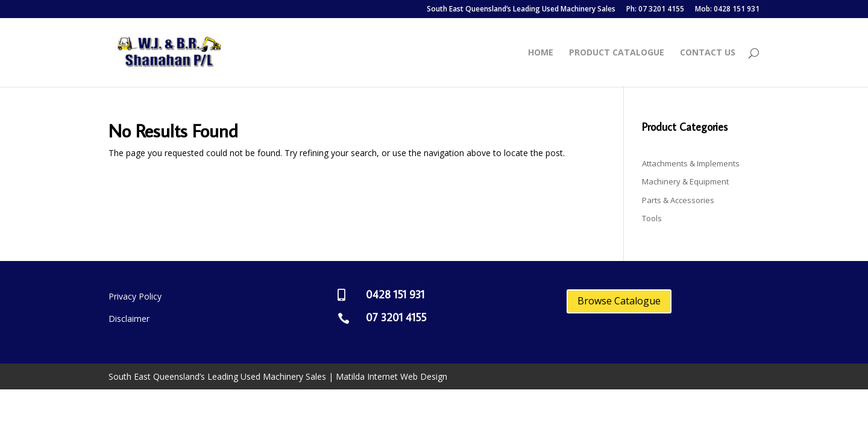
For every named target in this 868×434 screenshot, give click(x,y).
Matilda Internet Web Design (392, 376)
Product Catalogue (617, 53)
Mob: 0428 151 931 (727, 10)
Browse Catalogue (619, 301)
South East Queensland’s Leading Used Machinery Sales (521, 10)
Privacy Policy (135, 296)
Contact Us (708, 53)
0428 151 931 (395, 294)
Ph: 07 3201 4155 (655, 10)
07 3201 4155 (396, 317)
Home (541, 53)
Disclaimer (129, 319)
